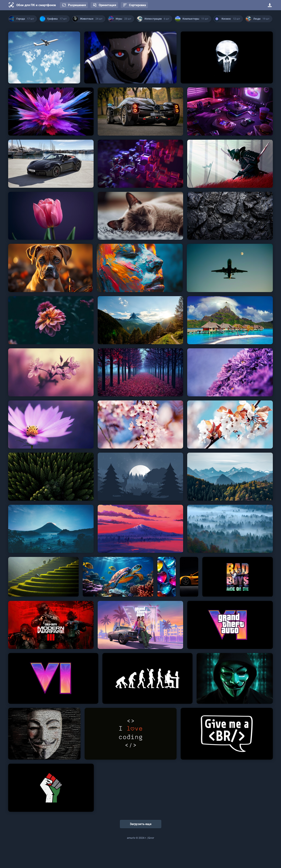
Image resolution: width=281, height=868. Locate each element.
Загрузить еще (141, 824)
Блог (151, 838)
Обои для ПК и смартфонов (36, 5)
